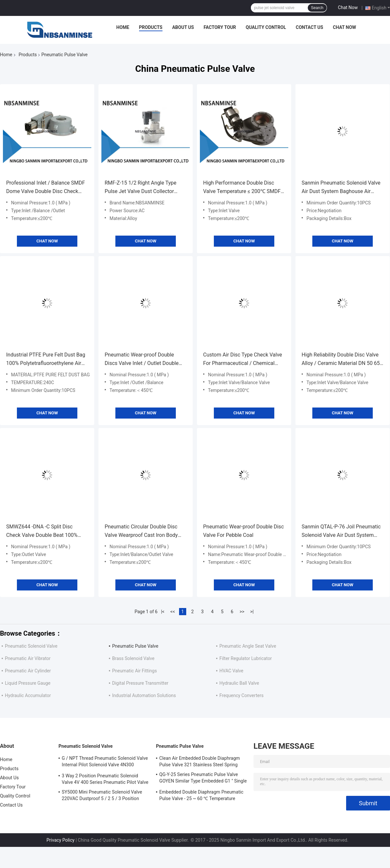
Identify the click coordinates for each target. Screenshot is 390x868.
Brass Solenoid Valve (133, 658)
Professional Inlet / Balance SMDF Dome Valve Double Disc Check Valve (45, 188)
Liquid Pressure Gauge (28, 683)
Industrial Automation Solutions (144, 695)
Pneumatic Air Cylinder (28, 671)
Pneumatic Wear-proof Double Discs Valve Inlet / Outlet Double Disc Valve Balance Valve (142, 360)
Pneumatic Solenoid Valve (31, 646)
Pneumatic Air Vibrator (28, 658)
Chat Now (348, 7)
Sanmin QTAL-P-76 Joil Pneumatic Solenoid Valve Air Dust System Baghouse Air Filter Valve (341, 531)
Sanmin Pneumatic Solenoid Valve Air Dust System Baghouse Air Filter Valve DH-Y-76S (341, 188)
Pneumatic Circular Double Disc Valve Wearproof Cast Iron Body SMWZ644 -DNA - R (141, 531)
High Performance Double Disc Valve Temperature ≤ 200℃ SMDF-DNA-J (243, 188)
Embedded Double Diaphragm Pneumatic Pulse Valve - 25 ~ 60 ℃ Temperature (201, 795)
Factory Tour (220, 27)
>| (252, 612)
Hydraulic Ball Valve (239, 683)
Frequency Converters (241, 695)
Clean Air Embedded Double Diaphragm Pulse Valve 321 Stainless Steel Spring (200, 761)
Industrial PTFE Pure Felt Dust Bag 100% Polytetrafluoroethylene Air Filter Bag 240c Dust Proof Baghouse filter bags (46, 360)
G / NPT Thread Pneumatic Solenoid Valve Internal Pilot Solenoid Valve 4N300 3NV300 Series (105, 762)
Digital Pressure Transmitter (140, 683)
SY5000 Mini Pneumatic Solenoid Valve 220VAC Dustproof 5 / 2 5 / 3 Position (102, 795)
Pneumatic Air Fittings (135, 671)
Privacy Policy (60, 840)
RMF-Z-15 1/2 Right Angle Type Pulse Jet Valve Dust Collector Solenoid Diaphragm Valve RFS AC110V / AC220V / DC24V (141, 188)
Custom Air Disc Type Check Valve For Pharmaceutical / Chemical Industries (243, 360)
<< (173, 612)
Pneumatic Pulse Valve (135, 646)
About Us (183, 27)
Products (151, 27)
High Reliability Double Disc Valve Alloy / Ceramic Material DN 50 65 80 (341, 360)
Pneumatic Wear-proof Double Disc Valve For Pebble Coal (243, 531)
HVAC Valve (231, 671)
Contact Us (309, 27)
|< (163, 612)
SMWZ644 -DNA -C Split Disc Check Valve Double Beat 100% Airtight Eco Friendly (42, 531)
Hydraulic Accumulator (28, 695)
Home (123, 27)
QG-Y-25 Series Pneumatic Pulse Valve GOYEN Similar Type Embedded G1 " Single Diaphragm (203, 779)
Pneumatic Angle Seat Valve (248, 646)
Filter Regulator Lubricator (246, 658)
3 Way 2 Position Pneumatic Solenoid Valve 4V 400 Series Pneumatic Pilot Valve (105, 779)
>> (242, 612)
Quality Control (266, 27)
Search (317, 8)
